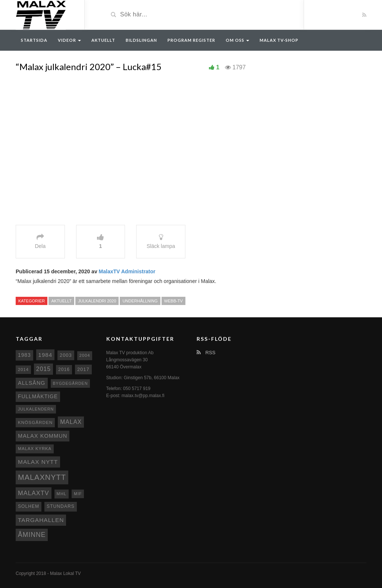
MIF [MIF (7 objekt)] (78, 494)
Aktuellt (103, 40)
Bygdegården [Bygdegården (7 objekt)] (71, 383)
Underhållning (140, 301)
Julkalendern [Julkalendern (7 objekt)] (36, 409)
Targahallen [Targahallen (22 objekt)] (41, 520)
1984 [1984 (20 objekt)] (46, 355)
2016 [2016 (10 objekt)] (64, 370)
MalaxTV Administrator (127, 271)
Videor (69, 40)
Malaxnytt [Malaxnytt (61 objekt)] (42, 477)
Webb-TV (173, 301)
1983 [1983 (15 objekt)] (24, 355)
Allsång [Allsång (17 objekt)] (32, 383)
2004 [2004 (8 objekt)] (85, 355)
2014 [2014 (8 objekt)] (23, 370)
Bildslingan (141, 40)
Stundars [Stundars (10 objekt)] (61, 506)
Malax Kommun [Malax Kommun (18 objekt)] (43, 436)
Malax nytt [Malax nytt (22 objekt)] (38, 462)
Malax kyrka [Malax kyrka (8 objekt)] (35, 449)
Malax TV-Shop (279, 40)
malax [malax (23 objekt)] (71, 422)
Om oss (237, 40)
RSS (206, 353)
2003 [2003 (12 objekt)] (66, 355)
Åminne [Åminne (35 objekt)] (32, 535)
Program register (191, 40)
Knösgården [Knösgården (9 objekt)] (35, 422)
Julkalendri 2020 (97, 301)
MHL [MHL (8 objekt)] (62, 494)
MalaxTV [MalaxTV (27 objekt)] (34, 493)
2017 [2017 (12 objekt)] (83, 369)
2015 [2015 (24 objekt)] (43, 369)
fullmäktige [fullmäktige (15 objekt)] (38, 396)
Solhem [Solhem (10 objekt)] (29, 506)
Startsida (34, 40)
